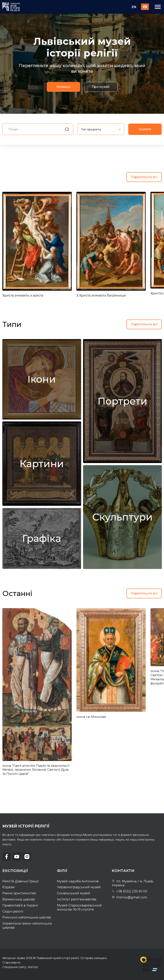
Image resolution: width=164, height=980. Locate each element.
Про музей (101, 87)
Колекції (63, 87)
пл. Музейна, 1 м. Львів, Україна (133, 883)
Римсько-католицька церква (27, 917)
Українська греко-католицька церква (27, 925)
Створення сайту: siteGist (20, 967)
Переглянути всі (144, 177)
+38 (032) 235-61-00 (130, 891)
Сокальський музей (74, 893)
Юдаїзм (9, 887)
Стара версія (11, 963)
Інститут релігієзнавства (77, 899)
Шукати (145, 129)
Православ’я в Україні (20, 905)
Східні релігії (13, 911)
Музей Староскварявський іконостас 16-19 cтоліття (79, 907)
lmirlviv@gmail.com (129, 897)
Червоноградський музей (79, 887)
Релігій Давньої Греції (20, 881)
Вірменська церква (19, 899)
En (134, 7)
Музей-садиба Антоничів (78, 881)
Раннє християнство (19, 893)
